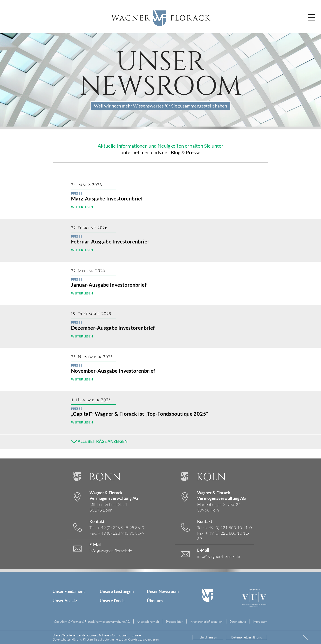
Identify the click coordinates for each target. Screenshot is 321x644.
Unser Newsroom (163, 591)
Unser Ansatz (65, 601)
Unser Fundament (69, 591)
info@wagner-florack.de (111, 551)
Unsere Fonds (112, 601)
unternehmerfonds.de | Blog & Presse (160, 152)
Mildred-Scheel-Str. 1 (108, 507)
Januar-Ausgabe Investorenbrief (109, 285)
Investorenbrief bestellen (206, 621)
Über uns (155, 601)
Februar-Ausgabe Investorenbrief (110, 241)
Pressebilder (174, 621)
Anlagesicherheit (148, 621)
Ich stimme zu (208, 637)
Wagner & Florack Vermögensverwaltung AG (114, 495)
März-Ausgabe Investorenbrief (107, 198)
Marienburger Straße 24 (219, 507)
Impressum (260, 621)
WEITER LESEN (82, 207)
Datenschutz (238, 621)
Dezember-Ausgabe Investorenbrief (113, 328)
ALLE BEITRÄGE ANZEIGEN (99, 441)
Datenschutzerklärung (246, 637)
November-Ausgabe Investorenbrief (113, 371)
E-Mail (95, 544)
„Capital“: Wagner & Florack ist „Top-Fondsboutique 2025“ (140, 414)
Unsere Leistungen (117, 591)
